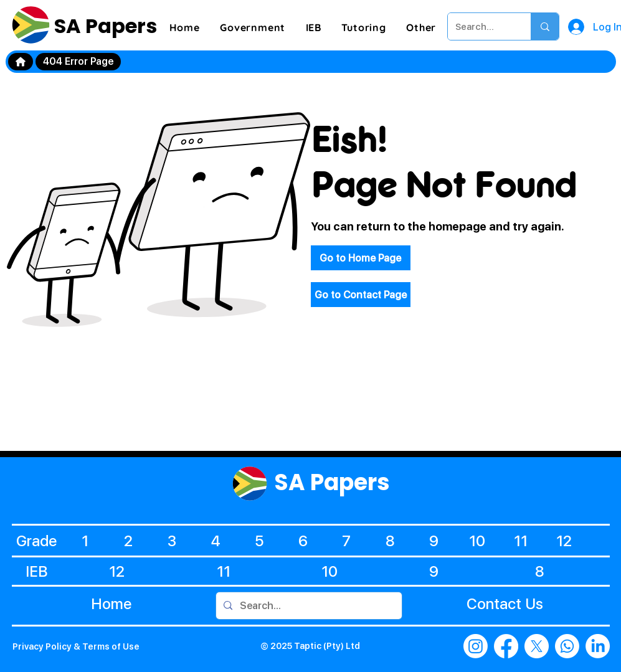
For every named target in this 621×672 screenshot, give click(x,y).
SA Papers (103, 26)
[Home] (21, 62)
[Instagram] (476, 646)
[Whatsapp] (567, 646)
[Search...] (480, 26)
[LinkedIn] (598, 646)
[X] (537, 646)
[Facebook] (506, 646)
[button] (253, 27)
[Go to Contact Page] (361, 295)
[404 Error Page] (78, 62)
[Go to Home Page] (361, 258)
